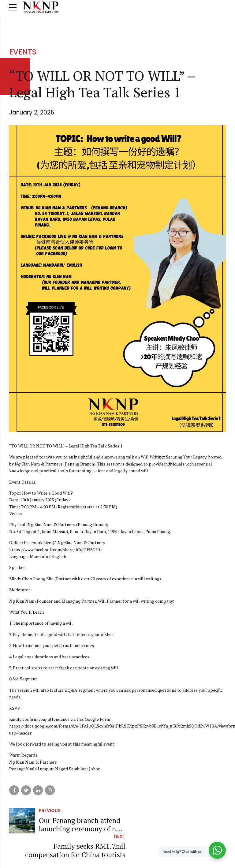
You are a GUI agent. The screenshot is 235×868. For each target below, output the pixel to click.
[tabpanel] (117, 279)
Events (23, 52)
